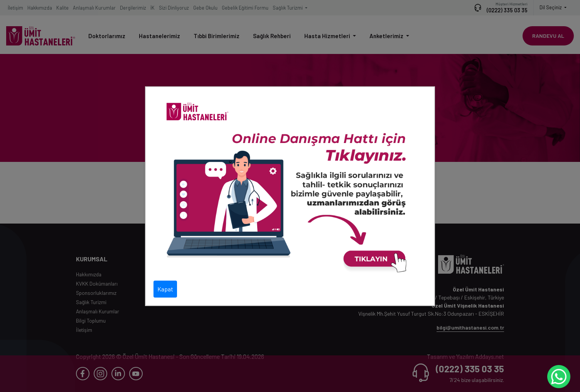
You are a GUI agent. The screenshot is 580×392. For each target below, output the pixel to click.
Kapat (165, 289)
